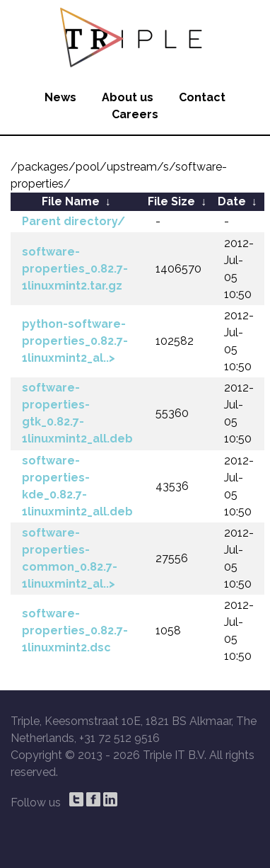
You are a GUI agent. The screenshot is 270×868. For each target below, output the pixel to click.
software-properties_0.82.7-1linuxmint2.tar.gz (75, 269)
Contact (202, 97)
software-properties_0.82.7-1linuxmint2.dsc (75, 630)
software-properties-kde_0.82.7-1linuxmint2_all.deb (77, 486)
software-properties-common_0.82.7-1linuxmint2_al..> (70, 558)
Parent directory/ (74, 221)
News (60, 97)
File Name (71, 201)
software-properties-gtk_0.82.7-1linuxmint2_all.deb (77, 413)
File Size (171, 201)
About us (128, 97)
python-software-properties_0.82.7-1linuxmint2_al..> (75, 341)
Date (232, 201)
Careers (135, 114)
